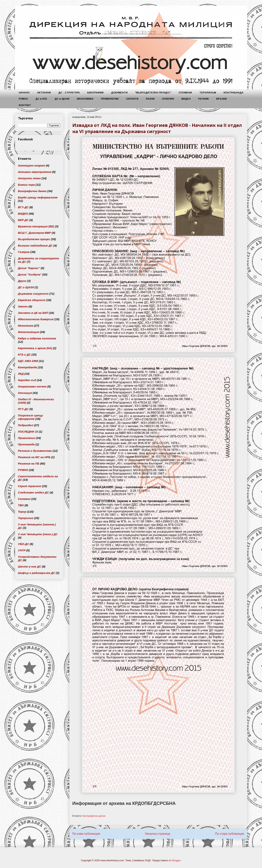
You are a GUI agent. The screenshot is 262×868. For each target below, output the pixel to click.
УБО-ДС (24, 544)
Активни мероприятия (35, 172)
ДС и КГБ (41, 99)
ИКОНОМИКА (85, 99)
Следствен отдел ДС (33, 492)
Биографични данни (94, 816)
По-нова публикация (86, 834)
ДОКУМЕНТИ (119, 93)
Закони (23, 306)
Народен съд (27, 380)
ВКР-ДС (23, 220)
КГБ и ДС (24, 355)
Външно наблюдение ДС (35, 246)
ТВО (21, 505)
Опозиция (25, 393)
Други (22, 281)
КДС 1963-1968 (28, 361)
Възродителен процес (34, 239)
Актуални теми (29, 178)
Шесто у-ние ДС (30, 566)
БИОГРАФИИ (95, 93)
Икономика (26, 326)
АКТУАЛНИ (44, 93)
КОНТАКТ (25, 105)
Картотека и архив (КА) (35, 348)
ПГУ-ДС (23, 409)
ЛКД (21, 374)
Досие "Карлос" (29, 268)
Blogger (176, 860)
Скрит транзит (30, 486)
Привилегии (27, 438)
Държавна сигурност (33, 294)
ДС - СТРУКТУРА (69, 93)
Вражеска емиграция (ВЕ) (36, 226)
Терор (22, 512)
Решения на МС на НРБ (34, 457)
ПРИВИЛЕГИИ (110, 99)
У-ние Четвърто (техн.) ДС (38, 534)
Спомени (24, 499)
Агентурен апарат (32, 165)
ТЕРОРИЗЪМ (208, 93)
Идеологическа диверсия (36, 319)
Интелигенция (29, 332)
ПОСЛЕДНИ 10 (28, 432)
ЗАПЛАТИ (132, 99)
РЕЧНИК (203, 99)
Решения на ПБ (29, 464)
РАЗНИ (150, 99)
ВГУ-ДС (23, 207)
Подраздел (26, 425)
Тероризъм (26, 518)
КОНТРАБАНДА (233, 93)
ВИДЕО (186, 99)
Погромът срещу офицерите (31, 417)
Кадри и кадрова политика (37, 338)
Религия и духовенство (35, 451)
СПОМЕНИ (185, 93)
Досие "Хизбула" (30, 274)
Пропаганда (26, 444)
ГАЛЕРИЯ (168, 99)
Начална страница (158, 834)
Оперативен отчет (32, 386)
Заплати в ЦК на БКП (33, 313)
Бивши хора (26, 185)
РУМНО (23, 99)
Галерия (24, 252)
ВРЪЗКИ (221, 99)
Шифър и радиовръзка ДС (37, 573)
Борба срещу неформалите (38, 197)
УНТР (22, 550)
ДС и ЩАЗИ (62, 99)
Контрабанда (28, 367)
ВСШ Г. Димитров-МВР (35, 233)
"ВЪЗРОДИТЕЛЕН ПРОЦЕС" (153, 93)
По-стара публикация (230, 834)
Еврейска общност (32, 300)
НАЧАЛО (24, 93)
